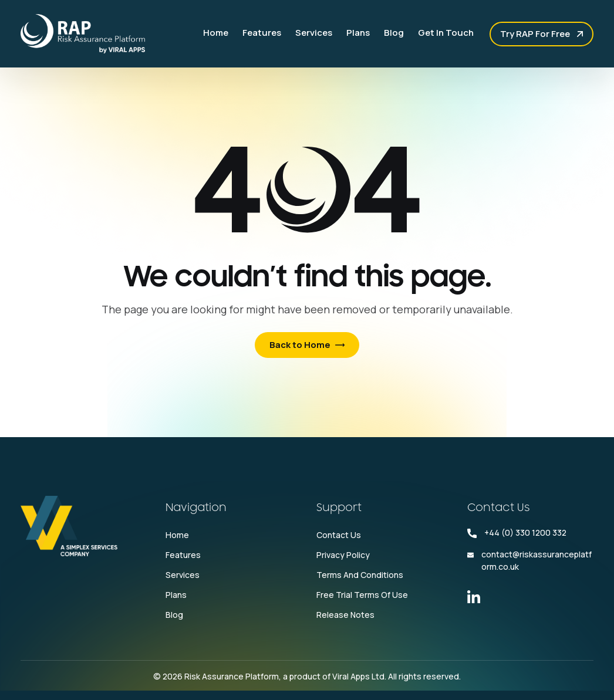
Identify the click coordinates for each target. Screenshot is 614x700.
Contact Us (339, 535)
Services (314, 33)
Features (262, 33)
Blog (394, 33)
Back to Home (300, 345)
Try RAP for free (535, 34)
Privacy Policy (343, 555)
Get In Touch (446, 33)
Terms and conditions (360, 575)
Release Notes (345, 615)
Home (216, 33)
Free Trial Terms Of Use (362, 595)
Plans (358, 33)
